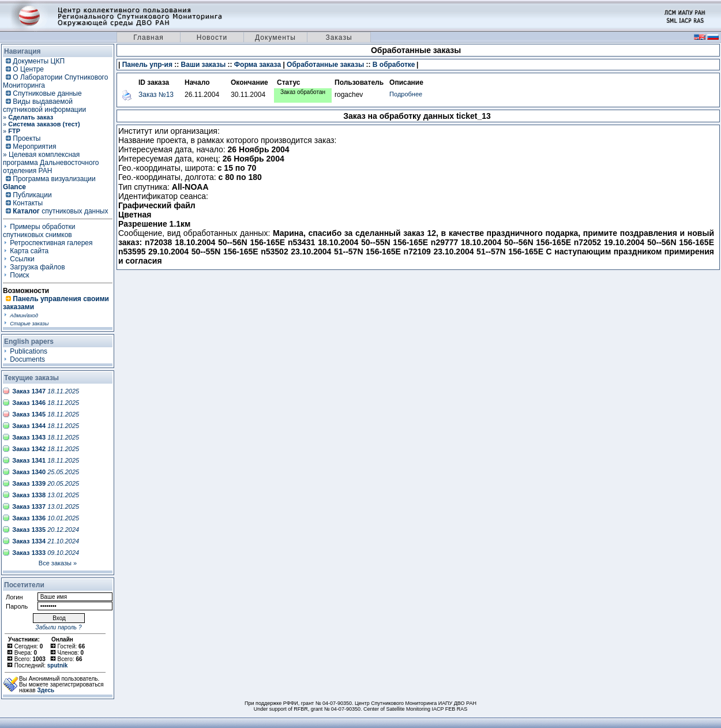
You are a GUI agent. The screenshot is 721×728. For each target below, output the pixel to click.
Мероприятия (34, 147)
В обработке (394, 65)
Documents (27, 359)
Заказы (339, 37)
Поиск (19, 275)
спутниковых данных (60, 211)
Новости (212, 37)
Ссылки (22, 259)
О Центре (28, 69)
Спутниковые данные (47, 93)
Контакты (28, 203)
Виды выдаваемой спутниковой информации (44, 106)
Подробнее (406, 94)
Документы (275, 37)
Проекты (27, 138)
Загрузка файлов (37, 267)
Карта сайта (29, 251)
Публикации (32, 195)
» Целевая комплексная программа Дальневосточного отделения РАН (51, 163)
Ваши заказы (204, 65)
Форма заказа (258, 65)
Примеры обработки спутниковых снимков (39, 231)
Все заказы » (58, 563)
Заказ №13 (156, 95)
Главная (149, 37)
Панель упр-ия (147, 65)
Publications (29, 351)
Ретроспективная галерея (51, 243)
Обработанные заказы (325, 65)
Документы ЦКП (39, 61)
